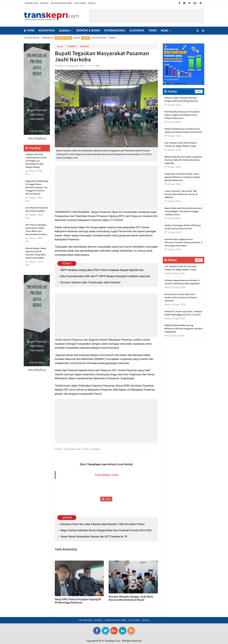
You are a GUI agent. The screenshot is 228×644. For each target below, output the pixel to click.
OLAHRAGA (137, 31)
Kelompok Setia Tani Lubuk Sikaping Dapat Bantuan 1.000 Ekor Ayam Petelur (103, 524)
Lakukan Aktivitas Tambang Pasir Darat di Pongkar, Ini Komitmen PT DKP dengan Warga (36, 161)
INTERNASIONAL (115, 31)
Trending (33, 148)
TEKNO (153, 31)
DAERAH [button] (64, 31)
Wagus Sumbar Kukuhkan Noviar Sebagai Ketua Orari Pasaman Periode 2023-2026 (106, 530)
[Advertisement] (147, 16)
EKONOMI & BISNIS (88, 31)
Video (85, 38)
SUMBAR (72, 46)
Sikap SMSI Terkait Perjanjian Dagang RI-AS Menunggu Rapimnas (78, 601)
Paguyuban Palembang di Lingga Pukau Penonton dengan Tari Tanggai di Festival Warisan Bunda (37, 187)
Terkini (171, 91)
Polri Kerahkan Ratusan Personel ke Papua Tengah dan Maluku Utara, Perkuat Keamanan (182, 115)
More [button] (165, 31)
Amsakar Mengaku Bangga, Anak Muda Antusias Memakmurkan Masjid (131, 598)
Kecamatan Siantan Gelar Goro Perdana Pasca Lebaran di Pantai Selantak (181, 297)
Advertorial (63, 38)
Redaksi (45, 3)
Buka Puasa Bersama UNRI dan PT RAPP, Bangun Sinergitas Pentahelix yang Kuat (105, 276)
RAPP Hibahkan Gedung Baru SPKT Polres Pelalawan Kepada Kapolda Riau (102, 270)
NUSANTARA (47, 31)
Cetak (106, 499)
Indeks (112, 38)
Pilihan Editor (32, 38)
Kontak (92, 3)
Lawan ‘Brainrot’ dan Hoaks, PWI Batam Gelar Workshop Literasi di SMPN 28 (181, 194)
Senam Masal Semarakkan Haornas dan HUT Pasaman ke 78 (94, 537)
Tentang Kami (31, 3)
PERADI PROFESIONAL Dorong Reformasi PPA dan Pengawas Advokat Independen (184, 329)
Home (29, 31)
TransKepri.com (107, 475)
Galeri (77, 38)
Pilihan (171, 260)
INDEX (199, 92)
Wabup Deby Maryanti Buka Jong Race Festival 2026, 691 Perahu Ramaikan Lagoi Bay (183, 160)
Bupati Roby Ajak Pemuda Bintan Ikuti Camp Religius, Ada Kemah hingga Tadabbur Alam (183, 211)
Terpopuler (47, 38)
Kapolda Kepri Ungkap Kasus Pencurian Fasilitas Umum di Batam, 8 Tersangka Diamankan (183, 242)
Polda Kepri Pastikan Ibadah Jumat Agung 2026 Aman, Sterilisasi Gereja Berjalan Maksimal (182, 177)
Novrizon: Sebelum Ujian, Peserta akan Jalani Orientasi (90, 282)
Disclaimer (80, 3)
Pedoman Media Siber (62, 3)
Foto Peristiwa (99, 38)
